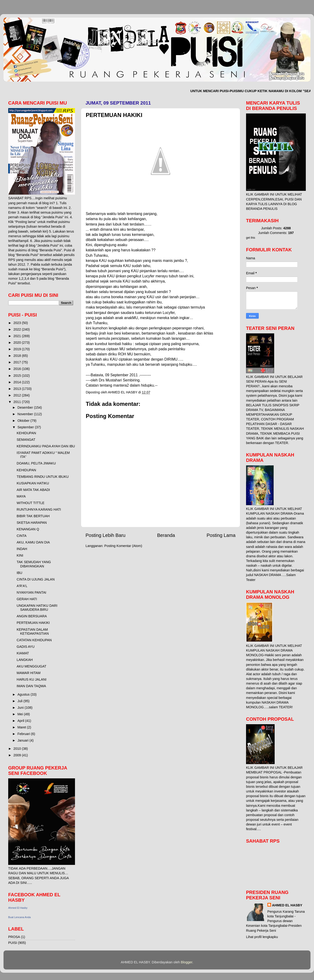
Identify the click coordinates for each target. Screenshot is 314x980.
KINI (20, 555)
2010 (18, 749)
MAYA (21, 496)
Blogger (187, 962)
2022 (18, 329)
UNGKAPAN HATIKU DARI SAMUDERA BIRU (37, 608)
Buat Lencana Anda (19, 917)
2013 (18, 389)
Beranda (166, 535)
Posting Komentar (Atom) (123, 546)
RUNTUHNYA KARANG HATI (39, 509)
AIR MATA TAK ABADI (33, 490)
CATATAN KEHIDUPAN (34, 640)
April (21, 721)
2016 (18, 369)
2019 (18, 349)
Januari (24, 740)
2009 (18, 755)
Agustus (24, 694)
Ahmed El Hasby (18, 908)
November (26, 414)
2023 (18, 323)
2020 (18, 343)
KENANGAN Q (28, 529)
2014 (18, 382)
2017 (18, 362)
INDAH (22, 549)
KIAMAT (23, 653)
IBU (19, 573)
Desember (26, 407)
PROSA (14, 937)
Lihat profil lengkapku (262, 937)
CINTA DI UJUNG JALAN (36, 579)
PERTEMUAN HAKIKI (33, 623)
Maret (22, 727)
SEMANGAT (26, 440)
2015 (18, 376)
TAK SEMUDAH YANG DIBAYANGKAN (34, 564)
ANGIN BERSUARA (32, 616)
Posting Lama (221, 535)
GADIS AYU (26, 647)
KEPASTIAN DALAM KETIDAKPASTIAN (33, 631)
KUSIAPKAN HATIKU (33, 483)
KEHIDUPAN (26, 433)
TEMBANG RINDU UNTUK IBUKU (43, 477)
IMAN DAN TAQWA (31, 686)
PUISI (13, 943)
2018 (18, 356)
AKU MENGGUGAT (32, 666)
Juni (21, 708)
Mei (21, 714)
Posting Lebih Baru (105, 535)
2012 (18, 395)
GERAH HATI (27, 599)
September (26, 427)
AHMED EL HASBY (287, 905)
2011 (18, 402)
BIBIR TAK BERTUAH (33, 516)
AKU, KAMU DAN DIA (33, 542)
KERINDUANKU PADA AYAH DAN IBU (46, 446)
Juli (21, 701)
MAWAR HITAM (29, 673)
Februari (24, 734)
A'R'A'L (22, 586)
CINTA (22, 536)
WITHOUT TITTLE (31, 503)
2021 (18, 336)
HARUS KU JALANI (32, 679)
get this (251, 238)
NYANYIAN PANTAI (31, 592)
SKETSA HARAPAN (32, 523)
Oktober (24, 421)
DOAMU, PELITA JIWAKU (36, 463)
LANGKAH (25, 660)
